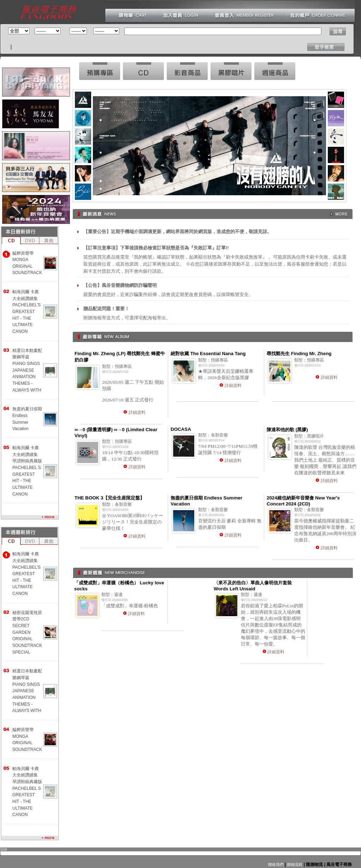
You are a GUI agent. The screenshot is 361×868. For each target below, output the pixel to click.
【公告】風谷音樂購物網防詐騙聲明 (120, 285)
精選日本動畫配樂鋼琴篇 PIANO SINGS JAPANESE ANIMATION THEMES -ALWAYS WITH (27, 370)
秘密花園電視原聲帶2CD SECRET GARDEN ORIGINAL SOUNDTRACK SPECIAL (27, 632)
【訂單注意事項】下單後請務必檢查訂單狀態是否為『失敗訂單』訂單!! (156, 248)
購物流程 (294, 864)
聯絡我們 (276, 864)
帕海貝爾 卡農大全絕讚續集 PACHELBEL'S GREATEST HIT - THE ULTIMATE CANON (26, 312)
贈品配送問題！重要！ (106, 309)
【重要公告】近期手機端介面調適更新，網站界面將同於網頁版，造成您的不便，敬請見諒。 (177, 232)
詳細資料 (137, 412)
